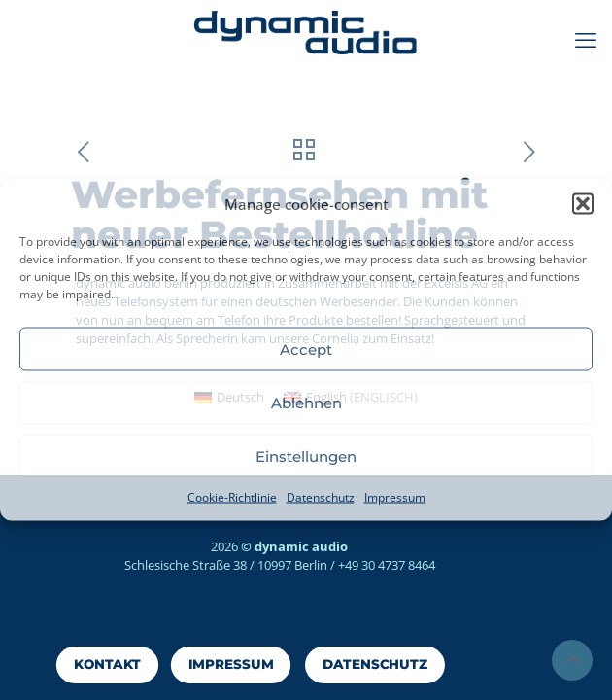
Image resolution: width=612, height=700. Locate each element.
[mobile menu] (586, 39)
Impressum (395, 497)
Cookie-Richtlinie (232, 497)
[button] (583, 204)
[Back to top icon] (572, 660)
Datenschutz (321, 497)
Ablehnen (306, 402)
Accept (306, 349)
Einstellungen (306, 455)
